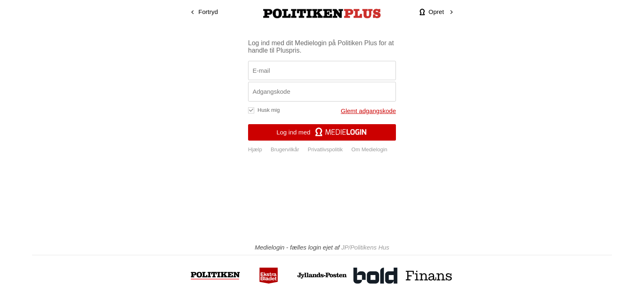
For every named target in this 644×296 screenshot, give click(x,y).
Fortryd (208, 12)
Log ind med (322, 132)
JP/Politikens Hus (365, 247)
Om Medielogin (369, 150)
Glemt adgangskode (368, 111)
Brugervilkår (285, 150)
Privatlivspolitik (325, 150)
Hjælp (255, 150)
